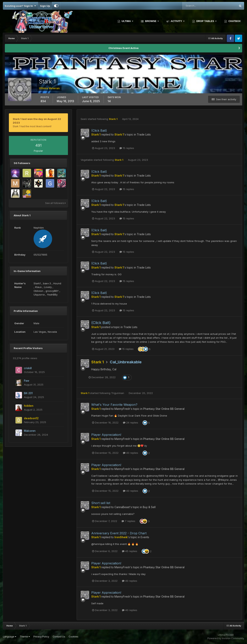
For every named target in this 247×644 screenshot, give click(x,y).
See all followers (55, 203)
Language (10, 637)
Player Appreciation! (106, 435)
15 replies (127, 148)
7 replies (128, 521)
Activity (176, 21)
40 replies (131, 453)
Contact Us (59, 637)
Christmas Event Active (123, 48)
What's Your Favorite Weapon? (114, 405)
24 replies (131, 423)
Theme (25, 637)
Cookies (74, 637)
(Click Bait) (99, 130)
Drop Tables (205, 21)
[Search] (197, 6)
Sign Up (45, 6)
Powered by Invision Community (226, 638)
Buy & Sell (149, 507)
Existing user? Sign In (20, 6)
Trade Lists (144, 134)
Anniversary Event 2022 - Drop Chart (119, 533)
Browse (151, 21)
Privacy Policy (41, 637)
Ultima (126, 21)
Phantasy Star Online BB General (164, 409)
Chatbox (234, 21)
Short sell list (101, 503)
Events (145, 537)
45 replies (130, 551)
